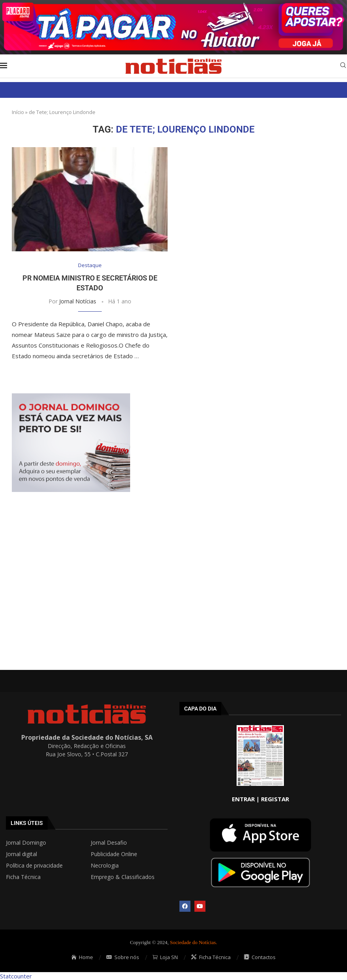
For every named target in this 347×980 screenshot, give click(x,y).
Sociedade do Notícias (193, 942)
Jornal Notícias (78, 301)
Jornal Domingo (26, 843)
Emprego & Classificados (123, 877)
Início (18, 112)
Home (82, 957)
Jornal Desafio (109, 843)
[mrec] (71, 397)
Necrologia (105, 866)
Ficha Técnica (23, 877)
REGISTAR (275, 799)
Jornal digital (21, 854)
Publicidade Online (114, 854)
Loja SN (165, 957)
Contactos (260, 957)
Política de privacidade (34, 866)
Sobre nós (123, 957)
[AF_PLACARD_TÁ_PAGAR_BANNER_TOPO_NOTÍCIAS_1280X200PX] (173, 4)
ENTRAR (243, 799)
